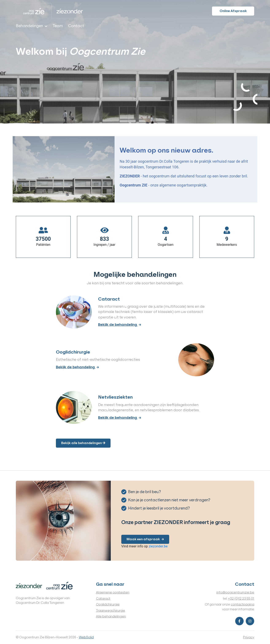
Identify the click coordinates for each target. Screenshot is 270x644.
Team (58, 26)
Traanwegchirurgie (111, 610)
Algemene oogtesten (113, 592)
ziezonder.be (158, 546)
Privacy (249, 637)
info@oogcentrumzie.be (235, 592)
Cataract (103, 598)
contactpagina (242, 604)
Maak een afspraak (145, 539)
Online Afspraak (233, 11)
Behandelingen (29, 26)
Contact (76, 26)
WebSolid (86, 637)
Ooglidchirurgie (108, 604)
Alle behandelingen (111, 616)
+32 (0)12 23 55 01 (241, 598)
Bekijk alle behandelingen (83, 443)
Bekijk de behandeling (120, 325)
